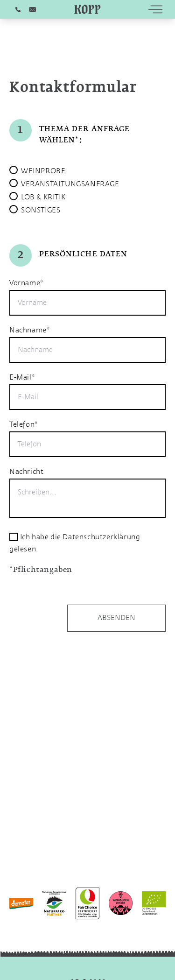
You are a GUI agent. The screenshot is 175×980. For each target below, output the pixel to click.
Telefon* (24, 425)
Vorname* (26, 283)
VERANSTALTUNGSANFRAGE (70, 184)
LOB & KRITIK (43, 197)
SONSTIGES (41, 210)
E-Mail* (22, 377)
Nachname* (29, 330)
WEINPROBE (43, 171)
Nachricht (26, 472)
